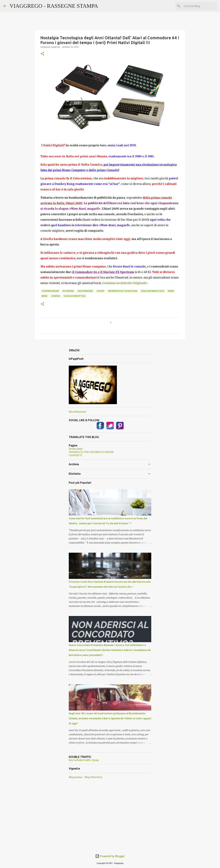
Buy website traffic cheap (84, 760)
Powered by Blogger (110, 856)
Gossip (100, 291)
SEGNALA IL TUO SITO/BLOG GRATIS (91, 452)
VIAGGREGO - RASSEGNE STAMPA (54, 6)
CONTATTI (75, 455)
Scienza (56, 296)
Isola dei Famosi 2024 (153, 291)
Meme (171, 291)
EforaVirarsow (77, 412)
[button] (42, 54)
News (45, 296)
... (125, 283)
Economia (68, 291)
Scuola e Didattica (75, 296)
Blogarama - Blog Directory (86, 777)
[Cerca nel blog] (199, 6)
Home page (76, 449)
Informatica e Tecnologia (123, 291)
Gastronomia (85, 291)
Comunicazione (50, 291)
